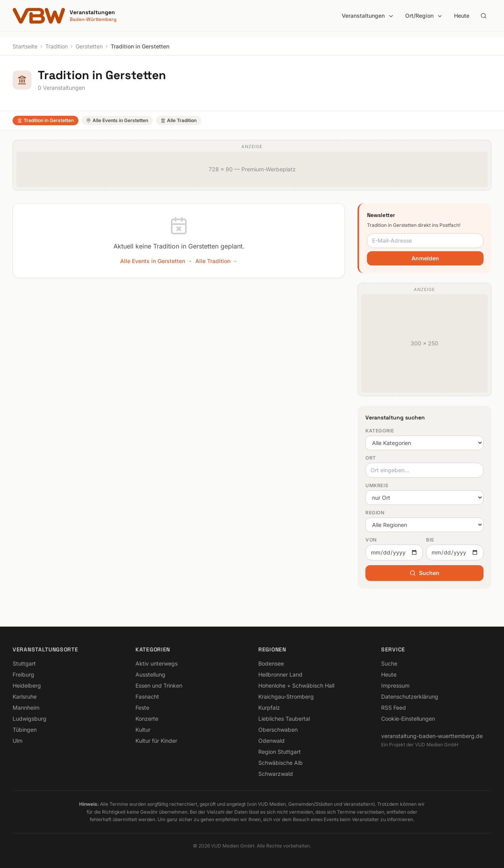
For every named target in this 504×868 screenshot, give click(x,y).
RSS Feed (394, 708)
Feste (142, 708)
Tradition (57, 46)
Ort (371, 458)
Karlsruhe (25, 696)
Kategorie (380, 431)
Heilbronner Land (280, 674)
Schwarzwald (276, 774)
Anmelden (425, 258)
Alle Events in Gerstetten (117, 120)
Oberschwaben (278, 730)
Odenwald (271, 741)
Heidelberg (27, 685)
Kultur (143, 730)
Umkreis (377, 485)
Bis (430, 540)
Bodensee (271, 663)
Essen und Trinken (159, 685)
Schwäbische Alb (281, 763)
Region (375, 513)
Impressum (395, 685)
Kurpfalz (269, 708)
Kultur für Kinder (156, 741)
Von (371, 540)
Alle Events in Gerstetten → (156, 261)
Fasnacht (147, 696)
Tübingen (25, 730)
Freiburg (23, 674)
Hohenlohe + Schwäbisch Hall (296, 685)
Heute (462, 16)
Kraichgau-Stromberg (286, 696)
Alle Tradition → (216, 261)
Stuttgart (24, 663)
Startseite (25, 46)
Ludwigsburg (30, 719)
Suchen (424, 573)
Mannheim (26, 708)
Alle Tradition (179, 120)
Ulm (18, 741)
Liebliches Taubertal (284, 719)
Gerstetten (89, 46)
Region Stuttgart (280, 752)
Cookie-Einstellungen (408, 719)
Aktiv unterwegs (157, 663)
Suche (389, 663)
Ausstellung (150, 674)
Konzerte (147, 719)
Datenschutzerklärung (410, 696)
